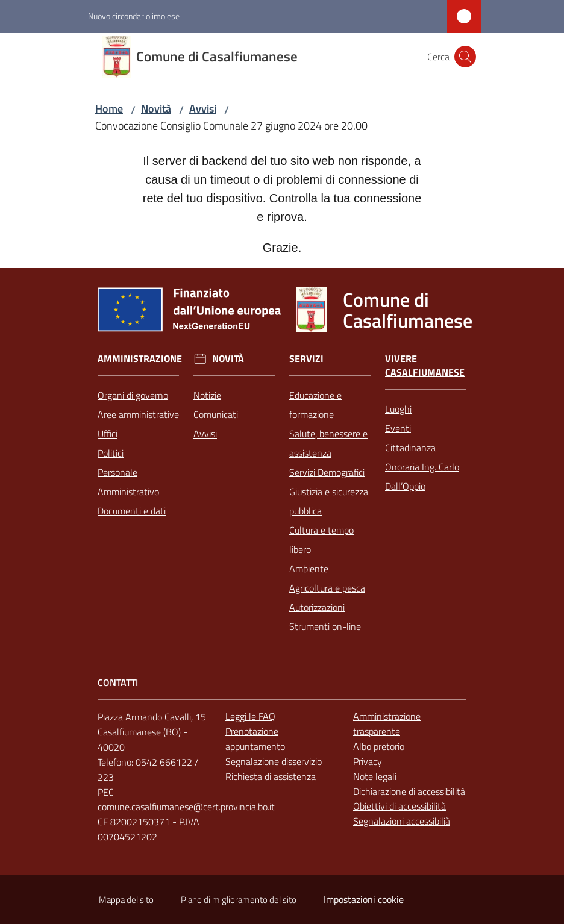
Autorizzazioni (317, 607)
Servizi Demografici (327, 472)
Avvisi (203, 109)
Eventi (398, 428)
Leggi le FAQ (250, 716)
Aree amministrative (138, 414)
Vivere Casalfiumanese (425, 366)
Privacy (368, 761)
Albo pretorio (379, 746)
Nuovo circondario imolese (134, 16)
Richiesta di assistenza (271, 776)
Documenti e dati (132, 511)
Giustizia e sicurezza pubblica (329, 501)
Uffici (108, 434)
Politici (111, 453)
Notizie (207, 395)
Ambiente (309, 569)
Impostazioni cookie (364, 899)
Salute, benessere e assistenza (328, 443)
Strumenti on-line (325, 626)
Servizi (306, 359)
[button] (465, 57)
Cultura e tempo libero (321, 540)
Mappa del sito (126, 900)
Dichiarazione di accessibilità (409, 791)
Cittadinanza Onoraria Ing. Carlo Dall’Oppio (422, 467)
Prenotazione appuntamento (255, 739)
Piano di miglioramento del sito (239, 900)
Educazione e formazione (315, 405)
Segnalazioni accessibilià (402, 821)
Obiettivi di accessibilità (399, 806)
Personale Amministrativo (128, 482)
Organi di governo (133, 395)
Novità (156, 109)
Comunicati (216, 414)
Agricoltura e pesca (327, 588)
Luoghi (398, 409)
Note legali (375, 776)
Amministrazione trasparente (387, 724)
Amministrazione (140, 359)
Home (109, 109)
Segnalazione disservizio (274, 761)
